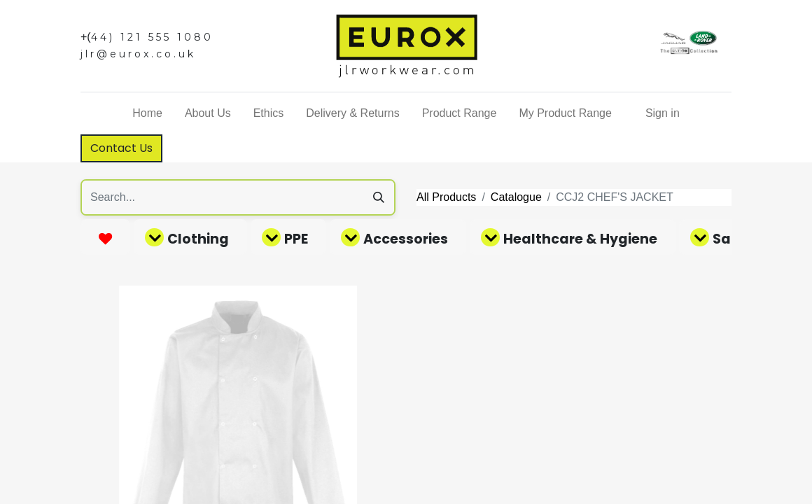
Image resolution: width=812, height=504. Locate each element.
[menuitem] (147, 113)
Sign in (663, 113)
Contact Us (121, 148)
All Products (446, 197)
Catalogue (516, 197)
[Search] (379, 197)
